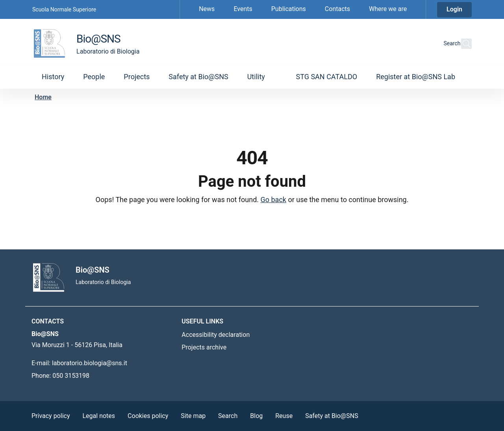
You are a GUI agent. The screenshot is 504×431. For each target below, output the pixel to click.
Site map (193, 416)
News (207, 9)
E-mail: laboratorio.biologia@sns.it (79, 363)
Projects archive (204, 347)
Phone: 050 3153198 (60, 376)
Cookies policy (148, 416)
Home (43, 97)
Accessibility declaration (216, 335)
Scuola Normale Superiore (64, 9)
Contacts (337, 9)
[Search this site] (462, 44)
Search (228, 416)
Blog (256, 416)
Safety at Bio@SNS (332, 416)
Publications (289, 9)
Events (243, 9)
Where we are (388, 9)
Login (454, 9)
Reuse (284, 416)
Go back (273, 200)
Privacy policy (51, 416)
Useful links (202, 321)
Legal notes (99, 416)
